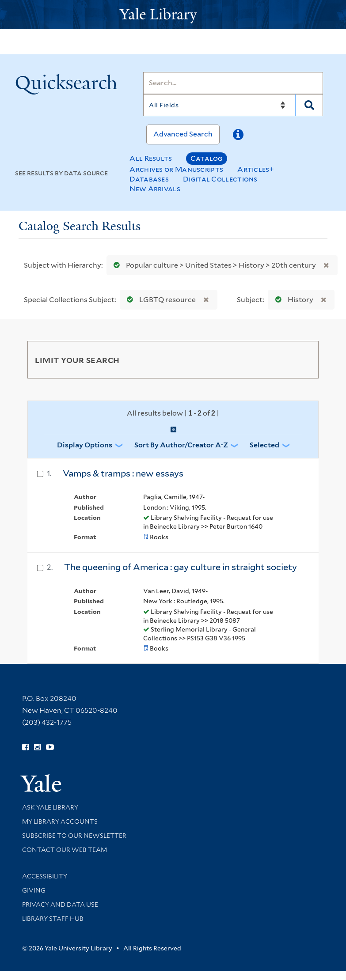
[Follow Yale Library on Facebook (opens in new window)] (25, 747)
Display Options (85, 445)
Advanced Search (183, 134)
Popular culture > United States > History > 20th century (213, 265)
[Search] (233, 83)
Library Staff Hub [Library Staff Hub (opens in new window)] (53, 919)
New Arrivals (155, 189)
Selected (264, 445)
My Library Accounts (60, 821)
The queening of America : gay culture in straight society (181, 567)
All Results (151, 158)
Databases (149, 179)
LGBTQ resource (159, 300)
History (292, 300)
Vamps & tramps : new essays (123, 473)
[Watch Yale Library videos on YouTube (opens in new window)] (50, 747)
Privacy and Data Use (60, 904)
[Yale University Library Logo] (173, 15)
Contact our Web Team (65, 850)
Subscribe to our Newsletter (74, 836)
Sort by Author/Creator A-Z (181, 445)
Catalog (207, 158)
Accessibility (45, 876)
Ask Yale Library (50, 807)
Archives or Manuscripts (176, 169)
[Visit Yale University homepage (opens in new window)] (41, 780)
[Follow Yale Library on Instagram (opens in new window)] (37, 747)
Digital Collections (220, 179)
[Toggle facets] (301, 359)
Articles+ (256, 169)
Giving (34, 890)
